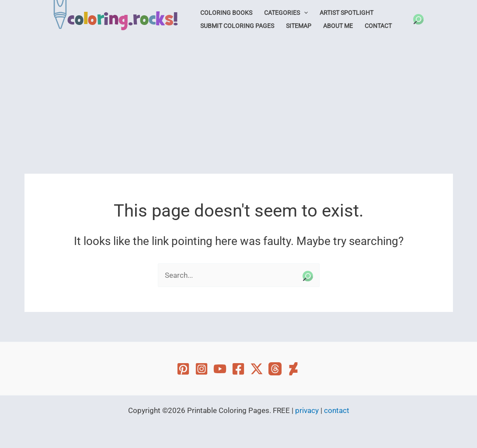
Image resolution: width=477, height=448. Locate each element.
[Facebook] (238, 369)
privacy (307, 410)
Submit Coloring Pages (237, 26)
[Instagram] (202, 369)
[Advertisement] (238, 104)
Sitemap (299, 26)
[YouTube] (220, 369)
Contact (378, 26)
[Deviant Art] (293, 369)
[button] (418, 19)
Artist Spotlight (346, 13)
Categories (286, 13)
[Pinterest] (183, 369)
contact (337, 410)
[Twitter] (257, 369)
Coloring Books (226, 13)
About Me (338, 26)
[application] (304, 13)
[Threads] (275, 369)
